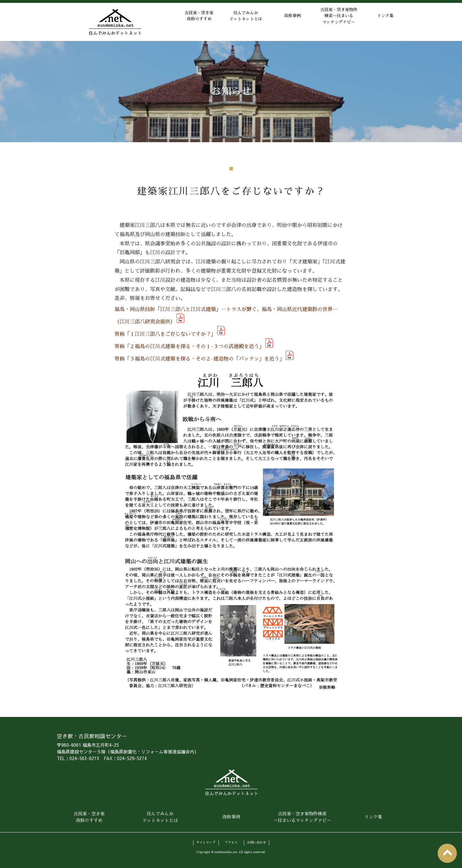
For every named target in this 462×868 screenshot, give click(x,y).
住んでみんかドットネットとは (231, 22)
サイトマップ (206, 842)
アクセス (231, 842)
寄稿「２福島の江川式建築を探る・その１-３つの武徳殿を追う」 (189, 347)
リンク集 (383, 22)
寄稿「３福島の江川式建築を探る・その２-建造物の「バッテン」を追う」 (199, 359)
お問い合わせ (257, 842)
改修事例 (282, 22)
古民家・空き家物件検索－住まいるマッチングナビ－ (332, 22)
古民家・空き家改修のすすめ (180, 22)
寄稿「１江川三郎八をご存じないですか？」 (165, 334)
